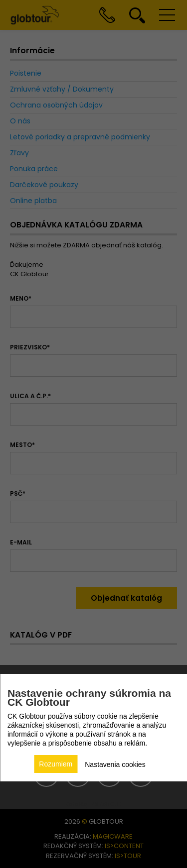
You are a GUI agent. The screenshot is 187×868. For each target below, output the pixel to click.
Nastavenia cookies (115, 764)
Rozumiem (56, 764)
